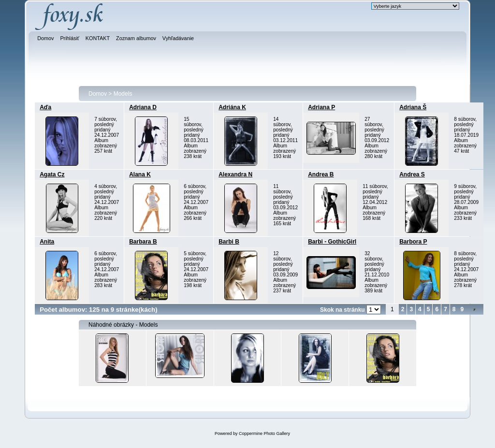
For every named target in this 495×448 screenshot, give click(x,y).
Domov (98, 94)
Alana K (140, 174)
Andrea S (412, 174)
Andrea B (321, 174)
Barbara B (143, 242)
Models (123, 94)
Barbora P (413, 242)
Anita (47, 242)
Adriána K (232, 107)
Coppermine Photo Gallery (264, 434)
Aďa (45, 107)
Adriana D (143, 107)
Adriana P (321, 107)
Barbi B (229, 242)
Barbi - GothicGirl (332, 242)
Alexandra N (235, 174)
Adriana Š (413, 107)
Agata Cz (52, 174)
